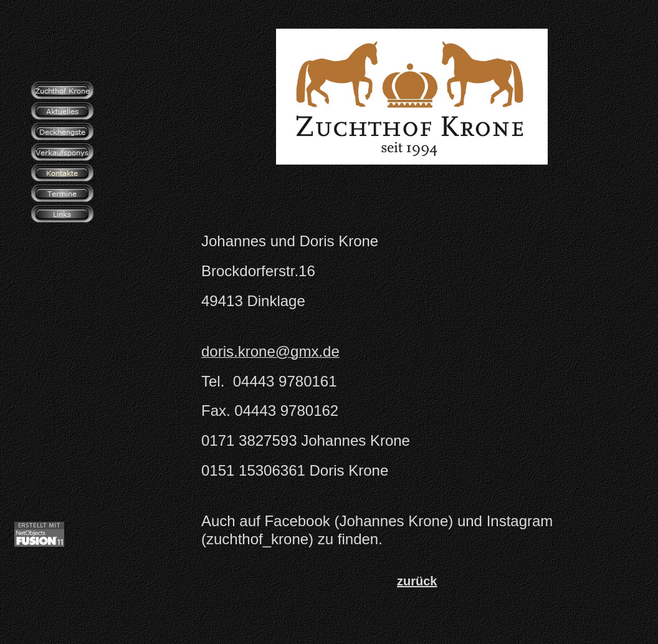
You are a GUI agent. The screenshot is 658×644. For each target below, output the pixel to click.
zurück (417, 581)
